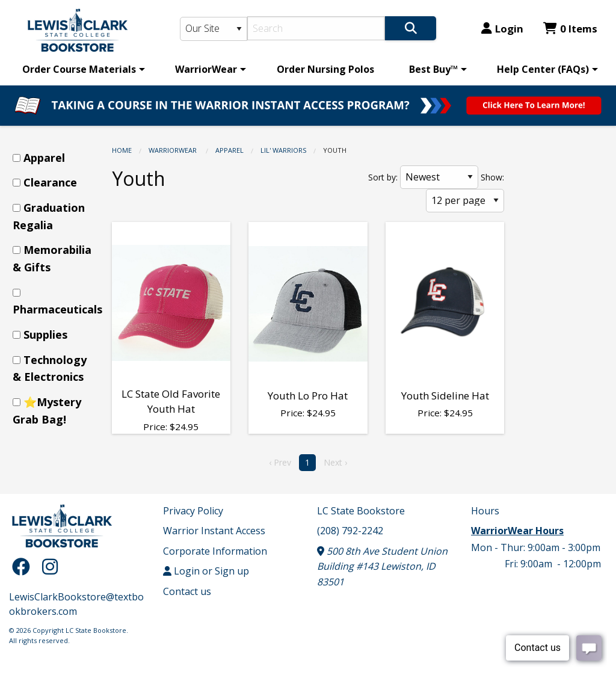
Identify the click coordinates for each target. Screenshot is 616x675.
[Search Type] (214, 29)
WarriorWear (206, 69)
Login (502, 29)
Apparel (229, 150)
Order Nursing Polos (325, 69)
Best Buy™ (433, 69)
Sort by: (383, 177)
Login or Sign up (206, 571)
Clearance (50, 182)
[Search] (316, 28)
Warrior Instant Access (214, 531)
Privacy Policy (193, 511)
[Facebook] (24, 566)
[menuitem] (82, 69)
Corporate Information (215, 551)
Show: (492, 177)
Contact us (187, 591)
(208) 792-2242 (350, 531)
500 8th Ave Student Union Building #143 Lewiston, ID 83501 (382, 566)
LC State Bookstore (361, 511)
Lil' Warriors (283, 150)
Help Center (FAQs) (543, 69)
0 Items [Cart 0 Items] (570, 29)
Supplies (45, 334)
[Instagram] (50, 566)
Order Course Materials (79, 69)
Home (122, 150)
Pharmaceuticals (57, 309)
